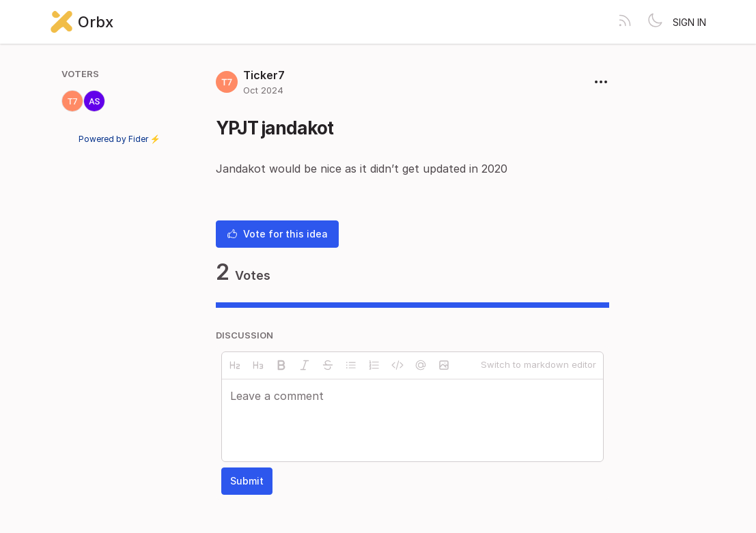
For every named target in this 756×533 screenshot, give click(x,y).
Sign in (689, 22)
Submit (247, 481)
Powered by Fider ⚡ (120, 139)
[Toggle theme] (655, 22)
